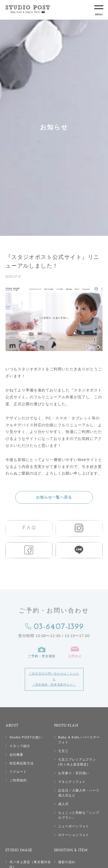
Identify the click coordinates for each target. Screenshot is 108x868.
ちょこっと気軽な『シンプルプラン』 (79, 815)
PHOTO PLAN (67, 726)
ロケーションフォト (74, 835)
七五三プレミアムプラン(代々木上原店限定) (77, 762)
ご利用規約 (18, 780)
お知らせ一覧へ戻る (54, 497)
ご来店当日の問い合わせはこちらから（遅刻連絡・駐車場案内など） (54, 679)
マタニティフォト (72, 782)
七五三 (63, 751)
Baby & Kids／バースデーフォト (79, 740)
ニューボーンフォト (74, 826)
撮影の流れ (67, 862)
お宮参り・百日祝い (74, 773)
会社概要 (16, 755)
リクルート (18, 772)
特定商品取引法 (22, 763)
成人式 (63, 804)
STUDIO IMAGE (19, 850)
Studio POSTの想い (26, 737)
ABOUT (12, 726)
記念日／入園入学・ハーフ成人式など (79, 793)
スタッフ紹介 (20, 746)
